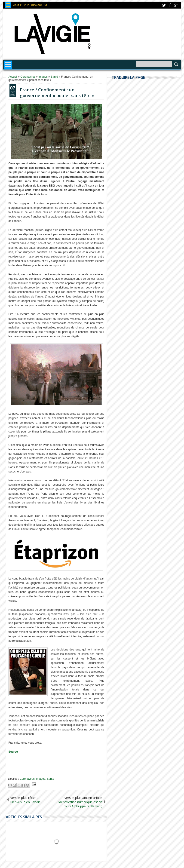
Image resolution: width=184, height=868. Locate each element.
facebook (170, 5)
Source (13, 752)
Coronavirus (27, 779)
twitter (164, 5)
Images (41, 779)
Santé (51, 779)
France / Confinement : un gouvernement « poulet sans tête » (57, 92)
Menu (8, 5)
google (176, 5)
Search (176, 64)
